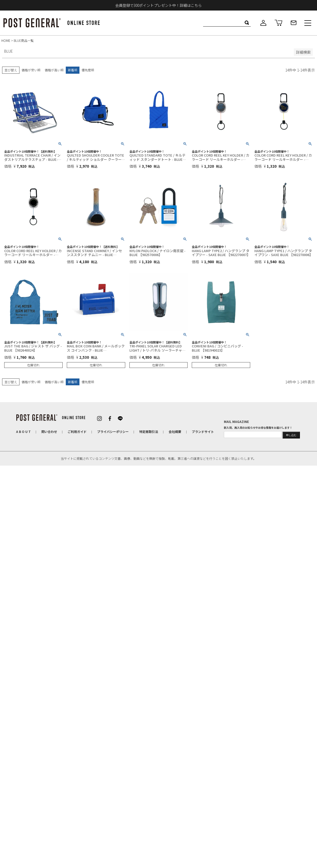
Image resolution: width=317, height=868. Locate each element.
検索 (247, 23)
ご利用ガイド (77, 431)
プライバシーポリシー (113, 431)
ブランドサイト (203, 431)
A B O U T (23, 431)
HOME (6, 40)
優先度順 (88, 70)
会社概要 (175, 431)
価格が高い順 (54, 70)
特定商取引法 (149, 431)
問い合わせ (49, 431)
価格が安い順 (31, 70)
